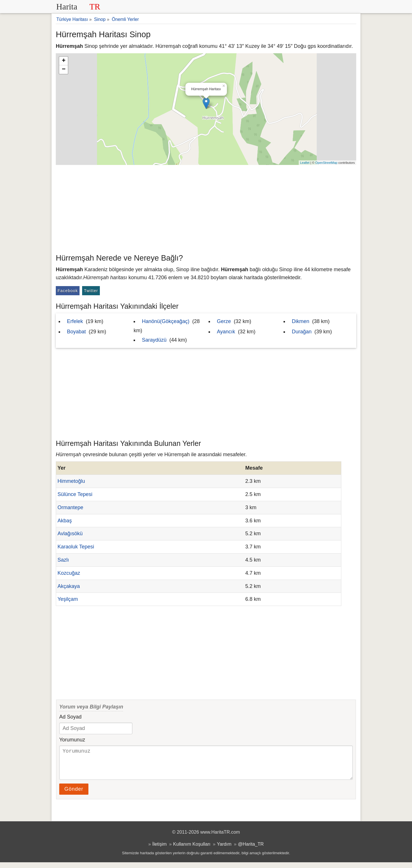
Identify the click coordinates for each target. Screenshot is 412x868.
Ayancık (226, 332)
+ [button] (64, 61)
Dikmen (301, 321)
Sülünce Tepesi (75, 494)
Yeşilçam (68, 599)
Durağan (302, 332)
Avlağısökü (70, 534)
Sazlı (63, 560)
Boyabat (76, 332)
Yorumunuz (72, 740)
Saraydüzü (154, 340)
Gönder (74, 795)
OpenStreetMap (326, 163)
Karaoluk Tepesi (76, 547)
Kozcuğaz (69, 573)
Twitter (91, 291)
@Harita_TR (251, 850)
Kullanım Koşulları (192, 850)
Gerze (224, 321)
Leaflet (305, 163)
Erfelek (75, 321)
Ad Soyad (70, 717)
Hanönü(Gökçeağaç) (166, 321)
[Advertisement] (206, 208)
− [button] (64, 70)
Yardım (224, 850)
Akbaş (65, 521)
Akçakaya (69, 586)
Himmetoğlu (71, 481)
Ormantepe (70, 507)
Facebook (68, 291)
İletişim (159, 850)
